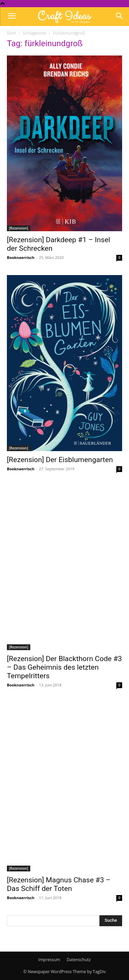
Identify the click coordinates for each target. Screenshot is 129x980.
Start (12, 33)
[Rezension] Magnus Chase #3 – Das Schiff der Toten (59, 884)
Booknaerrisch (21, 257)
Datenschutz (79, 960)
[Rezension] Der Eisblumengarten (60, 460)
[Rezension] (19, 228)
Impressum (49, 960)
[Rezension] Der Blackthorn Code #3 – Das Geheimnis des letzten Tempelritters (64, 667)
